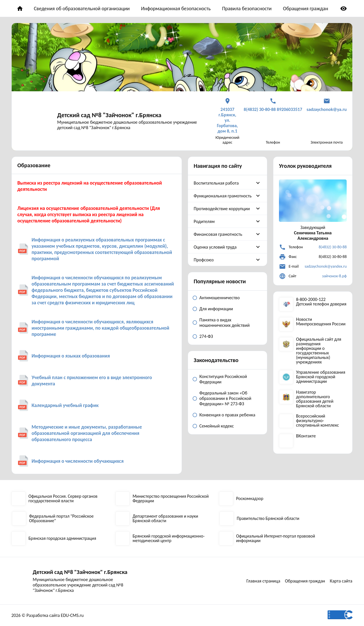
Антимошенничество (220, 298)
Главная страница (262, 581)
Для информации (216, 309)
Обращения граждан (306, 9)
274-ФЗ (206, 336)
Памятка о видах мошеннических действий (225, 323)
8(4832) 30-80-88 (333, 247)
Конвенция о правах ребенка (227, 415)
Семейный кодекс (217, 426)
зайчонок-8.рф (334, 276)
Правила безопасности (247, 9)
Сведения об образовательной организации (82, 9)
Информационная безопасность (176, 9)
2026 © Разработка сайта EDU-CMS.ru (47, 615)
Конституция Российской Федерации (223, 379)
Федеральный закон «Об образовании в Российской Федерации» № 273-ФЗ (225, 398)
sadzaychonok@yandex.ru (326, 266)
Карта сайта (341, 581)
